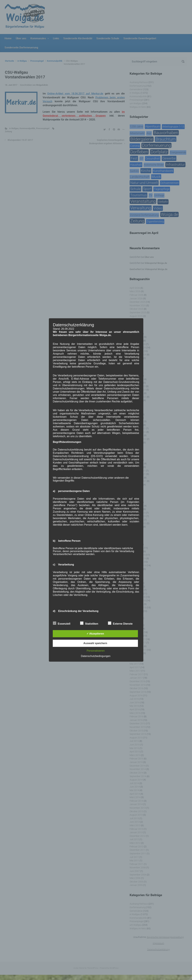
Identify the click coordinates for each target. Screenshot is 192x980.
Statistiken (89, 623)
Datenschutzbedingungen (96, 656)
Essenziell (62, 623)
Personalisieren (96, 651)
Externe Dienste (120, 623)
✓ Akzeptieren (95, 634)
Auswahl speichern (95, 643)
